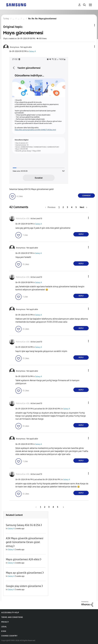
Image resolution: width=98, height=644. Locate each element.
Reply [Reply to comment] (81, 234)
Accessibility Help (10, 613)
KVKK (4, 631)
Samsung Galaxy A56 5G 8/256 (23, 525)
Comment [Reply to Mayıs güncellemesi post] (86, 196)
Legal (4, 627)
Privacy (5, 622)
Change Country (9, 636)
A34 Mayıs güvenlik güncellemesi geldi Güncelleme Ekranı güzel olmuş (25, 542)
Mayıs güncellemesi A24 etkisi (23, 559)
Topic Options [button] (90, 25)
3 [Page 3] (67, 207)
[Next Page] (83, 207)
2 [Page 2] (63, 207)
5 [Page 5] (76, 207)
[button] (90, 47)
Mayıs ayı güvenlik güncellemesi (24, 573)
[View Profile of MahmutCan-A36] (23, 219)
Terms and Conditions (12, 617)
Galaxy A (32, 51)
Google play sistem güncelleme (23, 586)
